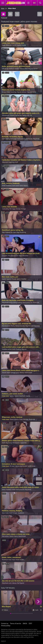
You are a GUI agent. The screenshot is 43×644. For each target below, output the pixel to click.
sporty (28, 396)
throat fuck (15, 256)
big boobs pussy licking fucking (12, 302)
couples (5, 256)
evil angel (14, 139)
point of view (19, 419)
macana (9, 186)
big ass (24, 349)
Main (3, 8)
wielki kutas (32, 466)
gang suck (26, 115)
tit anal (12, 466)
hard (9, 373)
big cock (5, 162)
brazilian (26, 256)
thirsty (22, 373)
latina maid (29, 373)
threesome (6, 115)
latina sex (30, 139)
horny (13, 326)
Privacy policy (6, 626)
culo (7, 513)
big (18, 232)
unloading (6, 209)
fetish (12, 419)
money (18, 209)
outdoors (21, 513)
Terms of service (16, 623)
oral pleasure (20, 490)
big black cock (7, 583)
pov (4, 513)
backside (32, 419)
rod (11, 513)
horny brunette (20, 326)
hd (31, 115)
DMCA (25, 623)
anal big (14, 92)
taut (14, 560)
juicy (4, 490)
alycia (26, 186)
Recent (17, 14)
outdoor (9, 490)
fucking (19, 349)
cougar (24, 209)
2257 (30, 623)
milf (17, 162)
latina (12, 536)
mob (4, 186)
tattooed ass (22, 139)
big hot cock (30, 326)
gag (14, 209)
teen (21, 256)
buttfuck (22, 396)
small (15, 45)
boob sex (36, 302)
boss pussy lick (28, 302)
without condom (15, 69)
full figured (21, 583)
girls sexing (6, 139)
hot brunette (6, 326)
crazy (4, 92)
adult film (24, 443)
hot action (6, 536)
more (18, 560)
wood (4, 373)
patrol (4, 279)
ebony (14, 583)
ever (10, 560)
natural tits (9, 232)
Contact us (5, 623)
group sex (19, 115)
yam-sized (16, 186)
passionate (22, 536)
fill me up (5, 69)
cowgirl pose (15, 373)
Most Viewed (10, 14)
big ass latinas (33, 69)
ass (15, 232)
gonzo (9, 279)
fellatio (12, 115)
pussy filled (24, 69)
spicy (16, 536)
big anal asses (32, 92)
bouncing (23, 232)
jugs (4, 45)
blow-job (9, 45)
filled (9, 92)
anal (14, 490)
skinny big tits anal (21, 466)
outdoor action (7, 349)
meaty (24, 45)
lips (4, 232)
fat (11, 209)
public (22, 560)
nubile (19, 45)
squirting (12, 162)
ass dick (37, 326)
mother (24, 279)
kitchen (26, 419)
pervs (19, 279)
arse (21, 186)
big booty (37, 139)
